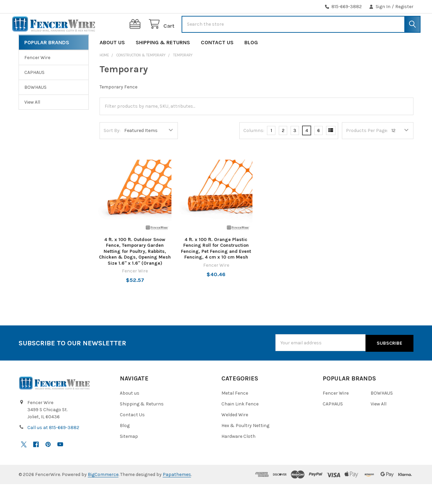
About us (112, 63)
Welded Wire (235, 435)
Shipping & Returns (163, 63)
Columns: (254, 151)
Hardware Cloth (238, 456)
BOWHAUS (35, 108)
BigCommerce (103, 494)
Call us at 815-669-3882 (53, 447)
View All (32, 123)
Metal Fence (235, 413)
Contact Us (217, 63)
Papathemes (177, 494)
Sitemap (129, 456)
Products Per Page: (367, 151)
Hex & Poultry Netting (245, 445)
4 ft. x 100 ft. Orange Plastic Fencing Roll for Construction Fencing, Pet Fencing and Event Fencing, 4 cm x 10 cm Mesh (216, 269)
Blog (251, 63)
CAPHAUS (34, 93)
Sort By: (112, 151)
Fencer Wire (37, 78)
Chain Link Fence (240, 424)
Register (404, 7)
